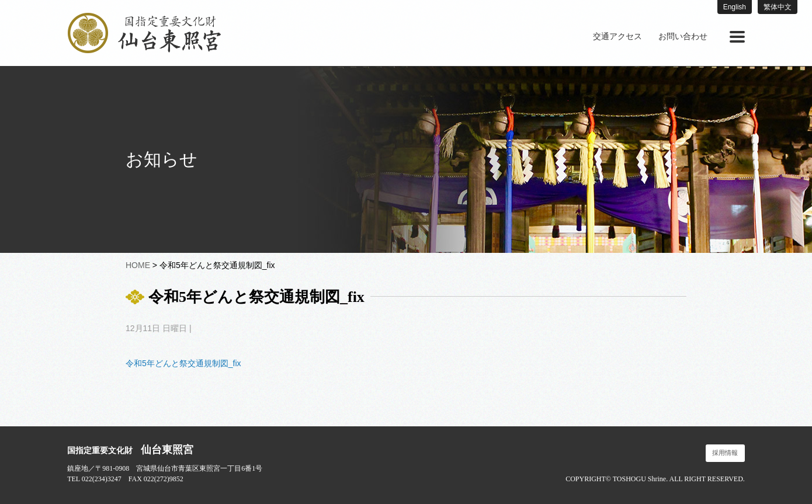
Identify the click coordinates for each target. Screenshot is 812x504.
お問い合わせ (683, 37)
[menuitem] (617, 37)
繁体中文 (778, 7)
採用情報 (725, 453)
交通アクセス (617, 37)
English (735, 7)
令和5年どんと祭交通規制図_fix (183, 363)
